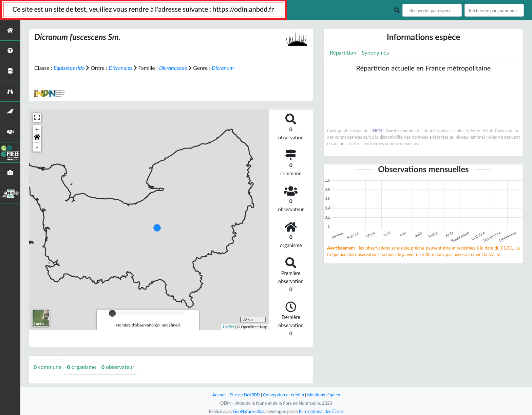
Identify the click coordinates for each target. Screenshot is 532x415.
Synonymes (375, 52)
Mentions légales (324, 395)
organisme (82, 367)
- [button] (37, 147)
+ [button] (37, 130)
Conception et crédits (283, 395)
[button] (37, 138)
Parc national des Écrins (321, 411)
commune (48, 367)
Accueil (219, 395)
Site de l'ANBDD (245, 395)
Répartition (343, 52)
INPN (377, 131)
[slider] (112, 313)
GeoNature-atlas (248, 411)
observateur (118, 367)
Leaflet (229, 327)
